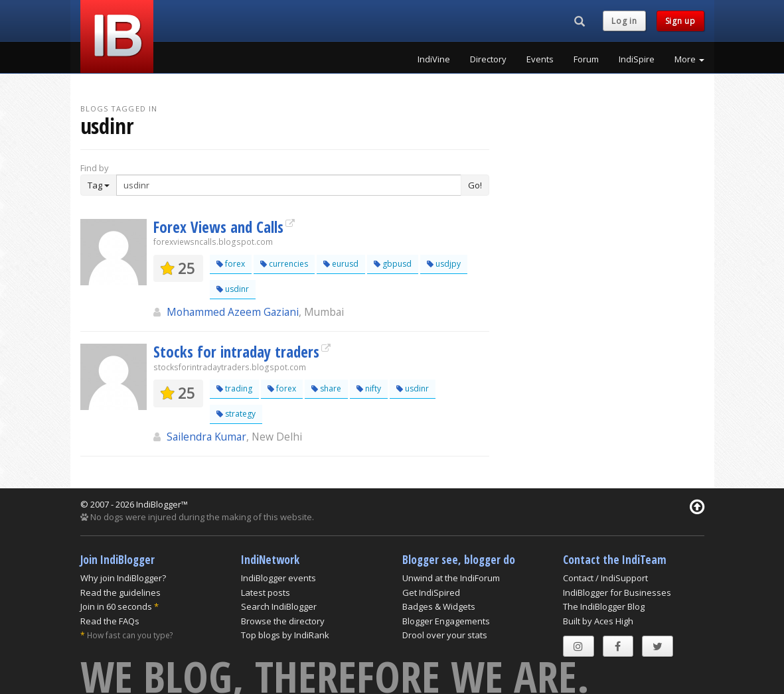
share (326, 388)
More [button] (689, 59)
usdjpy (444, 264)
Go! (475, 185)
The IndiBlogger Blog (604, 606)
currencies (284, 264)
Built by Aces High (598, 621)
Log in (624, 21)
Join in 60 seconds (116, 606)
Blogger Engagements (446, 621)
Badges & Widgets (439, 606)
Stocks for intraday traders (236, 352)
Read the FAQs (110, 621)
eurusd (341, 264)
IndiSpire (637, 59)
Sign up (680, 21)
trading (234, 388)
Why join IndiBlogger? (123, 578)
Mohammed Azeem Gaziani (233, 312)
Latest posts (266, 592)
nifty (369, 388)
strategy (236, 414)
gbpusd (393, 264)
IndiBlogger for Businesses (617, 592)
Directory (488, 59)
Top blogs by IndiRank (285, 635)
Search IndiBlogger (279, 606)
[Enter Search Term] (289, 185)
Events (540, 59)
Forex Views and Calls (218, 227)
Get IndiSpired (431, 592)
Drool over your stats (445, 635)
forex (231, 264)
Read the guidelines (120, 592)
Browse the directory (283, 621)
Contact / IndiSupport (605, 578)
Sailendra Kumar (206, 437)
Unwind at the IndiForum (451, 578)
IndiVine (434, 59)
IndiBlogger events (278, 578)
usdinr (233, 289)
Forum (586, 59)
